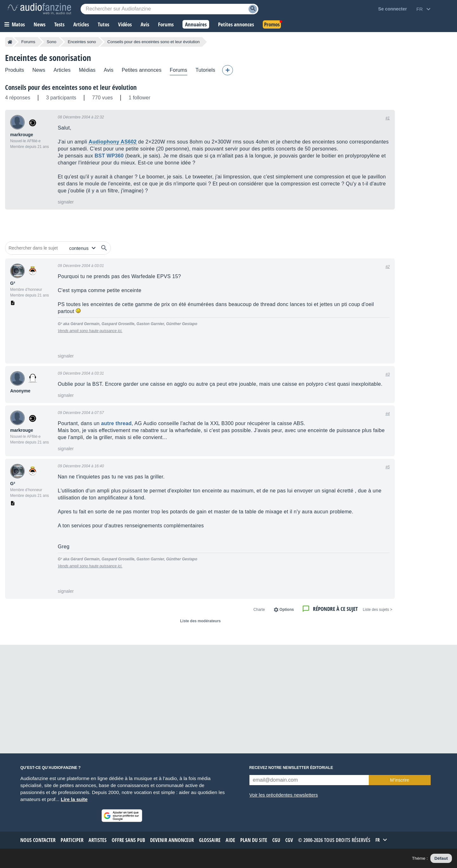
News (39, 70)
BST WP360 (109, 156)
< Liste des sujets (378, 610)
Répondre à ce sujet (335, 609)
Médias (87, 70)
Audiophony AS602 (113, 142)
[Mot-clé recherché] (169, 9)
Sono (51, 42)
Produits (15, 70)
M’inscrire (400, 780)
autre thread (116, 423)
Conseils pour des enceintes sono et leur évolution (71, 87)
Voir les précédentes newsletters (284, 795)
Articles (62, 70)
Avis (109, 70)
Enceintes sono (82, 42)
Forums (28, 42)
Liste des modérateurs (200, 621)
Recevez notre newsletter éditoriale (291, 768)
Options (287, 610)
